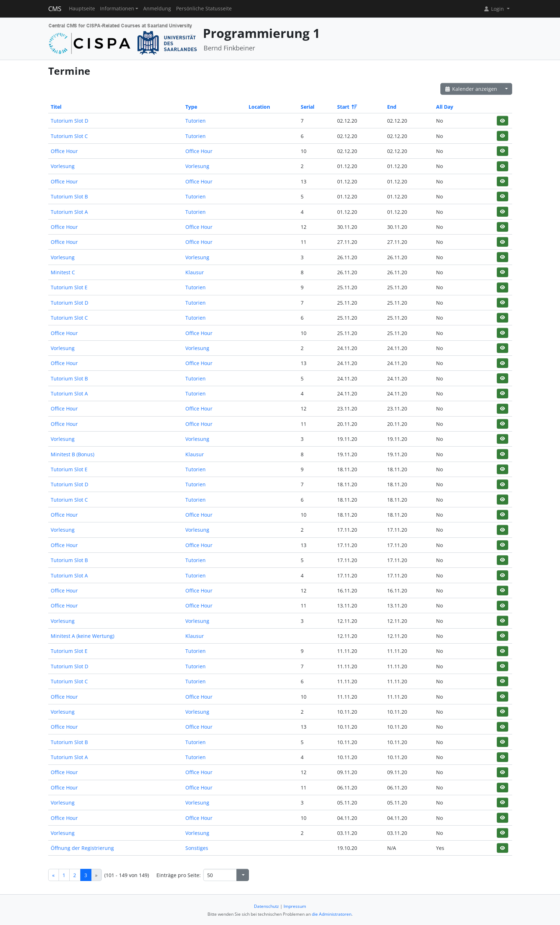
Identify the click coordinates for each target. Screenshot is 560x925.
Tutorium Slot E (69, 287)
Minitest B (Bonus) (72, 454)
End (392, 107)
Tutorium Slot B (69, 196)
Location (259, 107)
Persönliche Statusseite (204, 9)
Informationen (117, 9)
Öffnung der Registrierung (82, 848)
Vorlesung (63, 166)
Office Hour (64, 151)
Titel (56, 107)
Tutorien (196, 121)
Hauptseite (82, 9)
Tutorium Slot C (69, 136)
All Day (445, 107)
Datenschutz (266, 906)
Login (494, 9)
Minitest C (63, 272)
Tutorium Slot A (69, 212)
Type (191, 107)
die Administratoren (332, 914)
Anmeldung (157, 9)
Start (347, 107)
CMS (55, 9)
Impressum (295, 906)
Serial (307, 107)
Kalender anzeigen (471, 89)
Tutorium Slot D (69, 121)
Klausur (195, 272)
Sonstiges (197, 848)
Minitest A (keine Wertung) (82, 636)
